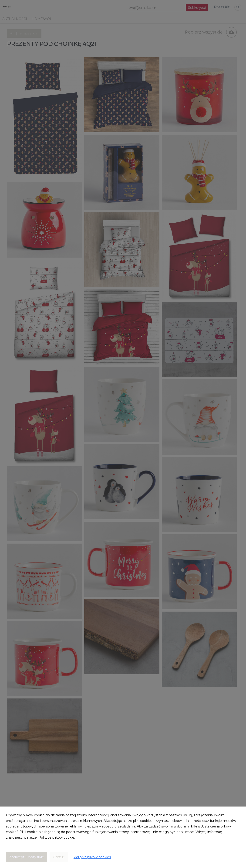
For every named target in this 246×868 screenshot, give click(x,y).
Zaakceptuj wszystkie (27, 857)
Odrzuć (59, 857)
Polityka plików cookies (92, 857)
